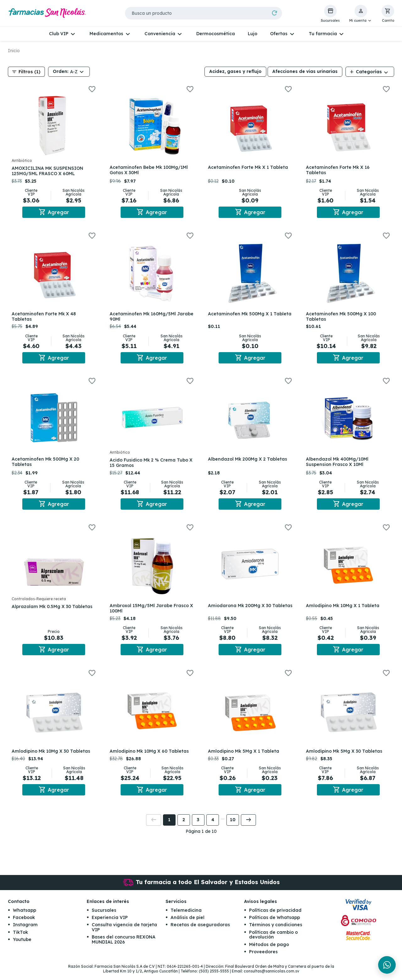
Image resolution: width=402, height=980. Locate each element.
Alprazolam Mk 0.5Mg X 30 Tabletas (53, 611)
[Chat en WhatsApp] (387, 965)
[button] (361, 14)
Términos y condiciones (276, 932)
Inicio (14, 51)
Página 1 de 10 (201, 838)
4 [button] (213, 827)
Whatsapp (24, 917)
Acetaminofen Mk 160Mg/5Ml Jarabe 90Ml (144, 318)
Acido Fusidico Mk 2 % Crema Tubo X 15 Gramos (150, 465)
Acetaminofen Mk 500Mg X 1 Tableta (241, 318)
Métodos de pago (269, 951)
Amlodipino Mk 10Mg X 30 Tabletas (52, 756)
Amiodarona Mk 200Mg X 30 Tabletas (241, 612)
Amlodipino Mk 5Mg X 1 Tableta (245, 756)
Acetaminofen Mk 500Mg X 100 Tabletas (342, 318)
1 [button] (169, 827)
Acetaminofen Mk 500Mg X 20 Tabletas (47, 465)
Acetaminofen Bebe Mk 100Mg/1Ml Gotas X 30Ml (150, 170)
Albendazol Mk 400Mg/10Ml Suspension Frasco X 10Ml (339, 465)
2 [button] (184, 827)
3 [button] (198, 827)
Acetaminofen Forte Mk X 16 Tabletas (339, 170)
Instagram (25, 932)
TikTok (20, 939)
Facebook (24, 924)
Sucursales (104, 917)
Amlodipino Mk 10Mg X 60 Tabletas (151, 756)
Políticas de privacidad (275, 917)
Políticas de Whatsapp (274, 924)
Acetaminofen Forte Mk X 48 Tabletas (45, 318)
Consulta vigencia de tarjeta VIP (124, 934)
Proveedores (263, 958)
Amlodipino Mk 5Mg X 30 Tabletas (346, 756)
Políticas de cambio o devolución (273, 941)
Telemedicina (186, 917)
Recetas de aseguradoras (200, 932)
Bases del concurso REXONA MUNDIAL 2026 (124, 946)
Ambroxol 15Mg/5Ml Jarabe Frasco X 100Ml (151, 612)
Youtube (22, 946)
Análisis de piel (187, 924)
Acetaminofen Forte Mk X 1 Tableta (249, 167)
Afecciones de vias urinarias (305, 71)
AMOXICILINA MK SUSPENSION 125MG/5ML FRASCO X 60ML (49, 171)
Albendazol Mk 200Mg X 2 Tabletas (249, 462)
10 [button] (233, 827)
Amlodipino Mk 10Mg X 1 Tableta (344, 610)
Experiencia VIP (110, 924)
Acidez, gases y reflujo (235, 71)
